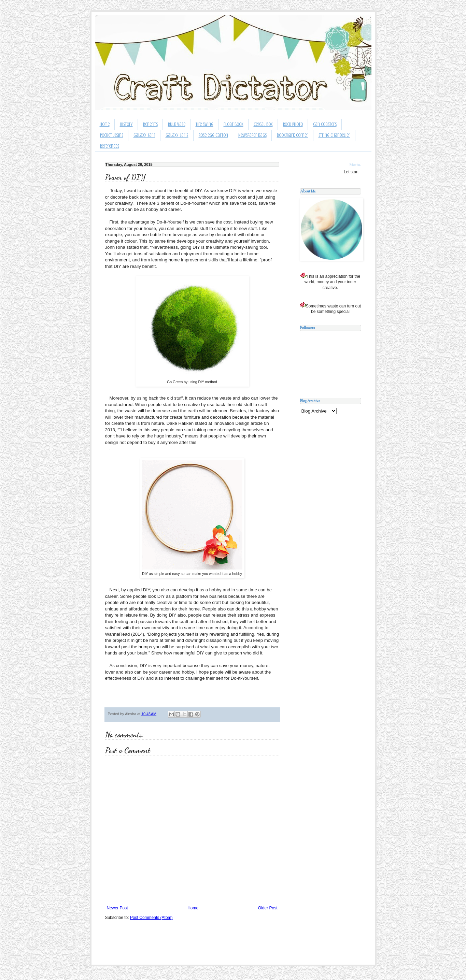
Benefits (150, 124)
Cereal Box (263, 124)
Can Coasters (325, 124)
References (110, 146)
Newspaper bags (252, 135)
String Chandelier (334, 135)
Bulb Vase (177, 124)
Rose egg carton (213, 135)
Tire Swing (204, 124)
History (126, 124)
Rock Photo (293, 124)
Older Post (268, 908)
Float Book (234, 124)
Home (105, 124)
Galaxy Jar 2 (177, 135)
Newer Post (117, 908)
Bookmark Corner (293, 135)
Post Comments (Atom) (151, 918)
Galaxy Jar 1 (144, 135)
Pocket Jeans (112, 135)
